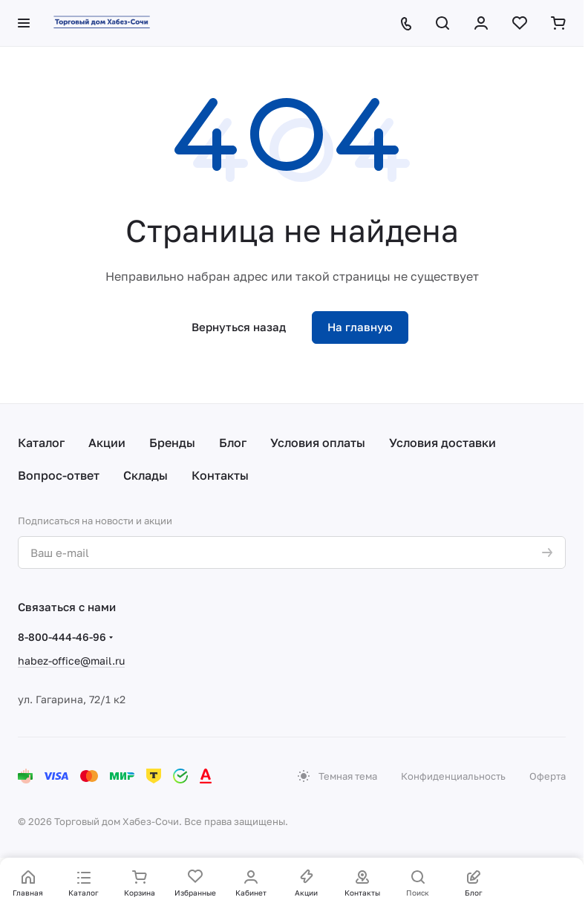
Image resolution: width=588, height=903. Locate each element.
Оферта (548, 776)
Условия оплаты (318, 443)
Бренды (172, 443)
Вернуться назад (239, 327)
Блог (233, 443)
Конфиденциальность (453, 776)
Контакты (220, 475)
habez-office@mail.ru (71, 661)
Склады (146, 475)
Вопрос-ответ (59, 475)
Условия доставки (442, 443)
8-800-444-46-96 (62, 637)
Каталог (41, 443)
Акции (107, 443)
